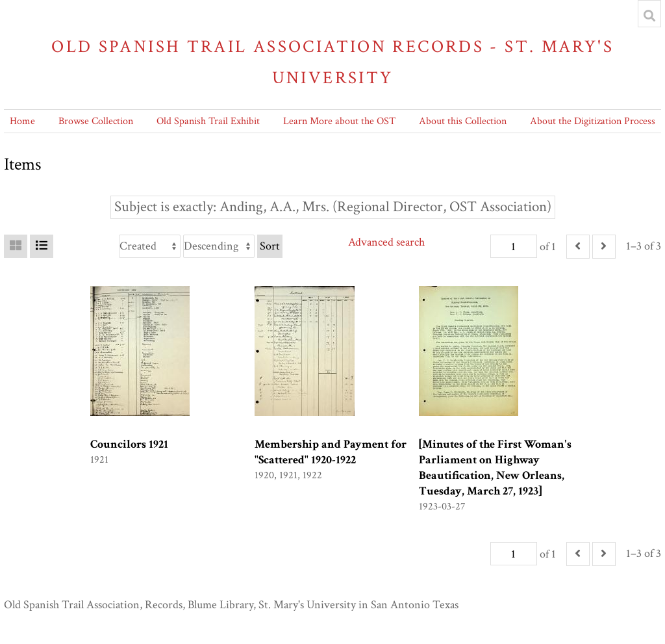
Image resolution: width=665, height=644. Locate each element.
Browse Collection (96, 121)
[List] (42, 246)
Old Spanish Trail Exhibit (208, 121)
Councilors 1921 (129, 444)
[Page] (514, 246)
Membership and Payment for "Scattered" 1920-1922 (331, 452)
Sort (270, 246)
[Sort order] (219, 246)
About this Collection (463, 121)
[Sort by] (150, 246)
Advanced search (386, 242)
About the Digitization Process (593, 121)
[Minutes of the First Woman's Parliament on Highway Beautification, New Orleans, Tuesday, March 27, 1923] (495, 468)
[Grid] (16, 246)
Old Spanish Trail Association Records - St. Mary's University (332, 62)
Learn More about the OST (339, 121)
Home (22, 121)
